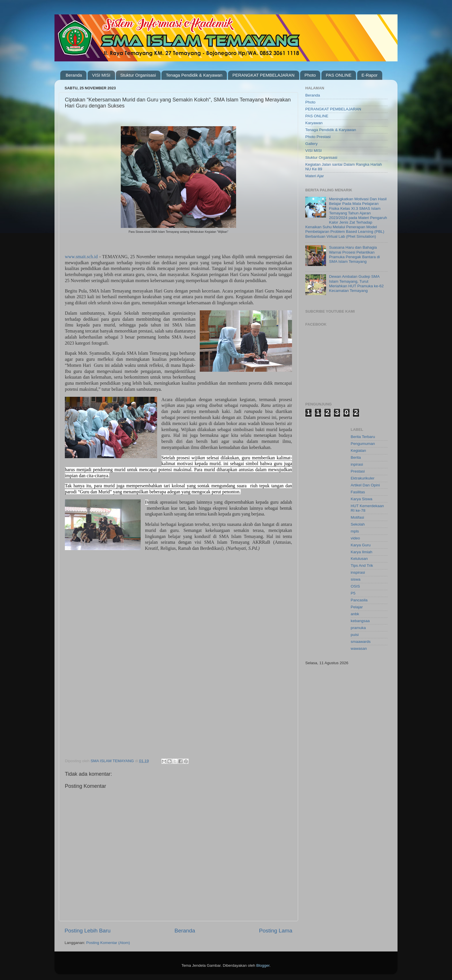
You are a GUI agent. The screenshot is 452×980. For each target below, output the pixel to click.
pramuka (358, 628)
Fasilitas (358, 492)
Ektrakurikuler (363, 478)
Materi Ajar (315, 176)
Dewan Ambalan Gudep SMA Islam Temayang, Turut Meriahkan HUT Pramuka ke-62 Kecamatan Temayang (356, 284)
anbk (355, 614)
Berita (356, 457)
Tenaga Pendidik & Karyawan (194, 75)
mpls (355, 531)
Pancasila (359, 600)
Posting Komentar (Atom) (108, 943)
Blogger (263, 965)
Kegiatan (358, 451)
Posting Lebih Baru (88, 931)
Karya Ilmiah (362, 552)
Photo (310, 75)
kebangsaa (360, 621)
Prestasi (358, 471)
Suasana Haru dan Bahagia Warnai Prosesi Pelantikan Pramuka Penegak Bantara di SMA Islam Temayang (354, 254)
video (355, 538)
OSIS (355, 586)
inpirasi (357, 464)
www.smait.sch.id (81, 257)
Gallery (311, 144)
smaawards (361, 642)
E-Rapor (370, 75)
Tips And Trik (362, 565)
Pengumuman (363, 444)
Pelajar (357, 607)
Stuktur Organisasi (138, 75)
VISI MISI (101, 75)
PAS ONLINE (339, 75)
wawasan (359, 648)
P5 (353, 593)
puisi (355, 635)
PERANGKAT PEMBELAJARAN (263, 75)
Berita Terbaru (363, 437)
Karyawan (314, 123)
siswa (356, 579)
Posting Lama (276, 931)
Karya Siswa (362, 499)
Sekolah (358, 524)
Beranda (74, 75)
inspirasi (358, 572)
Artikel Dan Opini (365, 485)
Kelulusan (359, 559)
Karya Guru (361, 545)
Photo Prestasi (318, 137)
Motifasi (358, 517)
